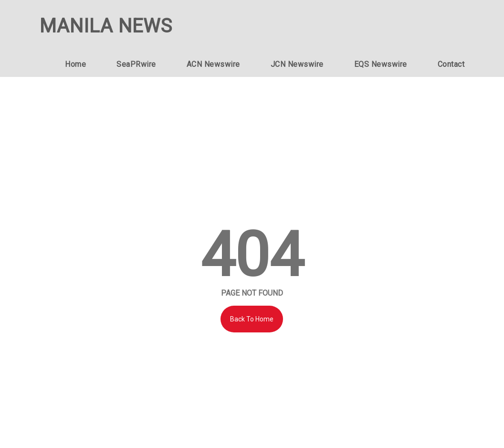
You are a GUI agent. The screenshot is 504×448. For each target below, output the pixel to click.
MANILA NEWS (106, 26)
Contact (451, 64)
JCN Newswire (297, 64)
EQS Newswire (381, 64)
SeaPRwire (136, 64)
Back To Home (252, 319)
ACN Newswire (213, 64)
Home (75, 64)
